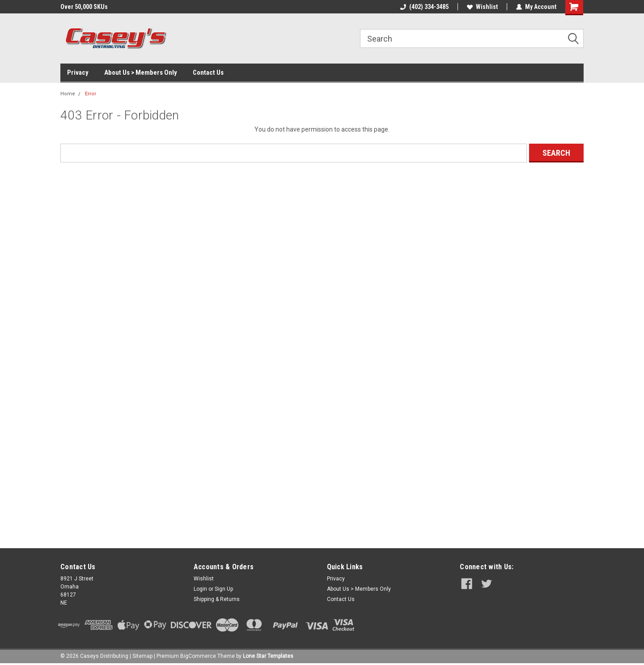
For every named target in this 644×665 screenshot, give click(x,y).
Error (91, 94)
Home (68, 94)
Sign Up (224, 589)
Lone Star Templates (268, 656)
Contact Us (208, 72)
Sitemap (142, 656)
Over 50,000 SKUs (84, 7)
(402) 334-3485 (424, 7)
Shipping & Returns (217, 599)
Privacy (78, 72)
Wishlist (482, 7)
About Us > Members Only (141, 72)
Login (200, 589)
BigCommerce (198, 656)
